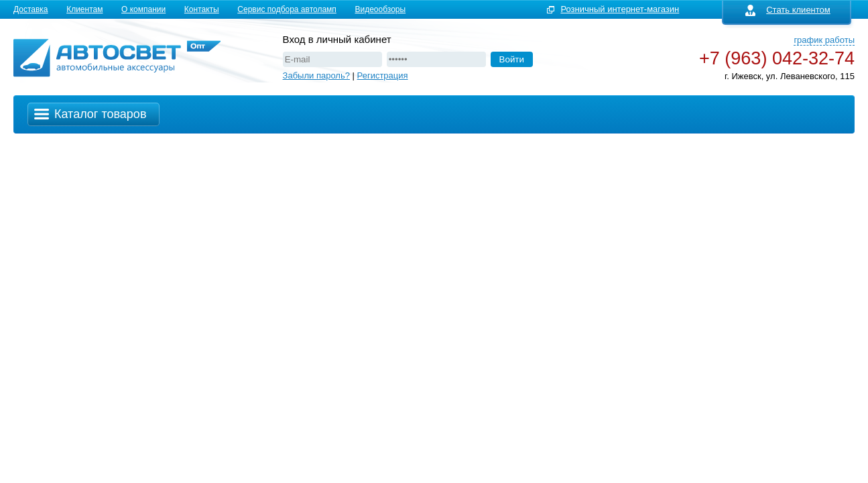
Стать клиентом (788, 10)
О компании (143, 9)
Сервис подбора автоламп (287, 9)
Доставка (31, 9)
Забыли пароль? (316, 75)
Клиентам (84, 9)
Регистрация (383, 75)
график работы (824, 40)
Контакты (202, 9)
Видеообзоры (380, 9)
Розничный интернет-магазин (620, 9)
